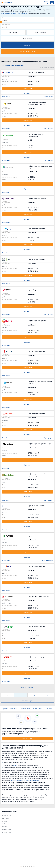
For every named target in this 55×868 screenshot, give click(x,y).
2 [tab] (22, 866)
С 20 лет (5, 827)
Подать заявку (28, 88)
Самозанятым (7, 815)
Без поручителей (40, 32)
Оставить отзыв (28, 738)
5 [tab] (28, 866)
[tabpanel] (27, 822)
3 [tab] (24, 866)
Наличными (28, 39)
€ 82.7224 (46, 4)
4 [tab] (26, 866)
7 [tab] (31, 866)
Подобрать (28, 45)
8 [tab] (33, 866)
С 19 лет (5, 824)
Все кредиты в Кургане (28, 701)
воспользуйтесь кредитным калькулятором (14, 14)
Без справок (13, 32)
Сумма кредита (7, 18)
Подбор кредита (25, 709)
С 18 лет (5, 821)
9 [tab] (35, 866)
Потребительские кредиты (9, 709)
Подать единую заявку (28, 52)
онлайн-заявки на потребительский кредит (25, 780)
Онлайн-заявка (37, 709)
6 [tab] (29, 866)
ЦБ (41, 2)
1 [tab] (20, 866)
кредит (15, 765)
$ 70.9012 (46, 2)
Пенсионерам (6, 830)
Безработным (7, 832)
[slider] (1, 22)
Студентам (6, 818)
